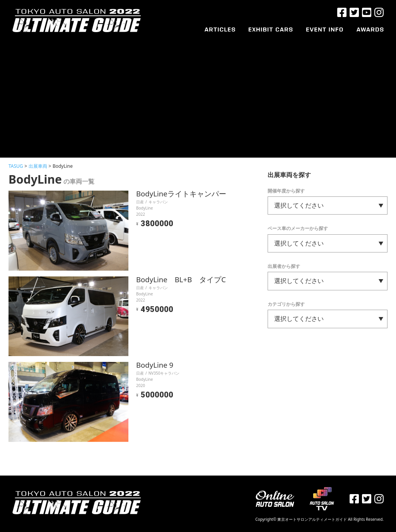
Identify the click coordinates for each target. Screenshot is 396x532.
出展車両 (38, 166)
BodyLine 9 (156, 365)
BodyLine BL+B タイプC (184, 280)
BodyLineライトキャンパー (184, 194)
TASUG (16, 166)
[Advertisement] (198, 92)
